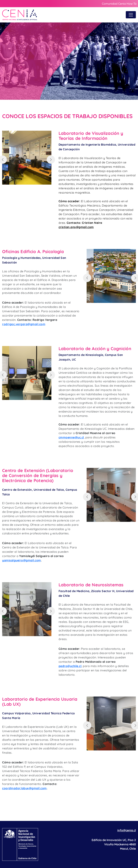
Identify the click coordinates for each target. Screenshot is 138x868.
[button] (51, 160)
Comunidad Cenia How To (119, 4)
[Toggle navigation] (131, 15)
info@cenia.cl (127, 830)
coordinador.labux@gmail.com (24, 788)
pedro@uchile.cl (70, 666)
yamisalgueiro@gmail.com (22, 560)
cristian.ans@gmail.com (76, 227)
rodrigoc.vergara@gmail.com (24, 324)
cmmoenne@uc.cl (71, 437)
